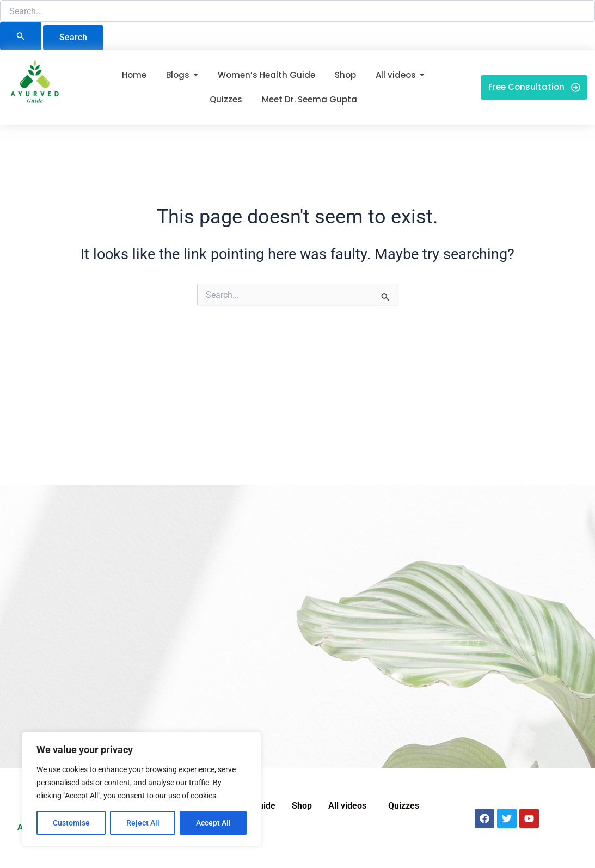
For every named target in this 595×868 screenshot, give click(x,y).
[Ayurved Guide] (35, 85)
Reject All (143, 823)
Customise (71, 823)
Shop (302, 806)
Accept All (213, 823)
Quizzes (404, 806)
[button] (350, 806)
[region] (142, 789)
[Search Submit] (21, 36)
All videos (347, 806)
